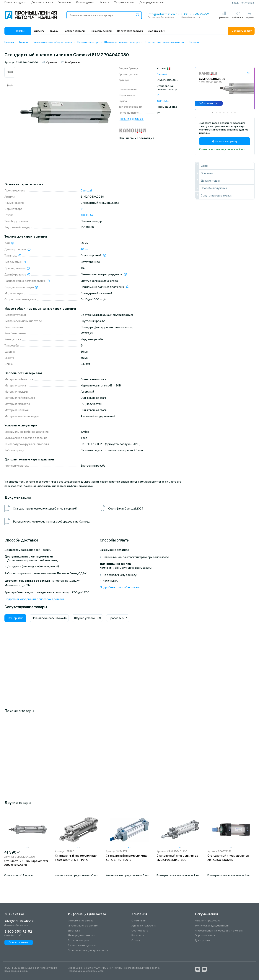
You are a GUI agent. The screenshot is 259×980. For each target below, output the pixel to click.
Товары (17, 31)
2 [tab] (218, 114)
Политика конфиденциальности (88, 951)
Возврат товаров (78, 940)
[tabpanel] (225, 88)
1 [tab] (214, 114)
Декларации (202, 940)
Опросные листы (205, 935)
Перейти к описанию (131, 119)
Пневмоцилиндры (101, 31)
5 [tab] (229, 114)
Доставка (74, 931)
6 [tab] (232, 114)
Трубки (54, 31)
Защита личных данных (82, 946)
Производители (85, 2)
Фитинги (39, 31)
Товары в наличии (124, 2)
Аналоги (104, 2)
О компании (65, 2)
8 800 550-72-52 (195, 14)
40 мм (84, 249)
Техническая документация (212, 926)
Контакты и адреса (15, 2)
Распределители (74, 31)
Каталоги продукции (208, 921)
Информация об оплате (83, 926)
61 (158, 95)
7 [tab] (236, 114)
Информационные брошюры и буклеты (219, 931)
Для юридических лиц (152, 2)
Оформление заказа (81, 921)
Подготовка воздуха (130, 31)
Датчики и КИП (157, 31)
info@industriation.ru (163, 14)
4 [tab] (225, 114)
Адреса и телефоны (144, 926)
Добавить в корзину (225, 141)
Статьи (136, 940)
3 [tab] (221, 114)
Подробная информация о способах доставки (34, 599)
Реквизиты (138, 935)
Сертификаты (140, 931)
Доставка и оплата (42, 2)
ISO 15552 (163, 101)
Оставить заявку (242, 31)
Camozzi (162, 74)
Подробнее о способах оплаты (120, 587)
